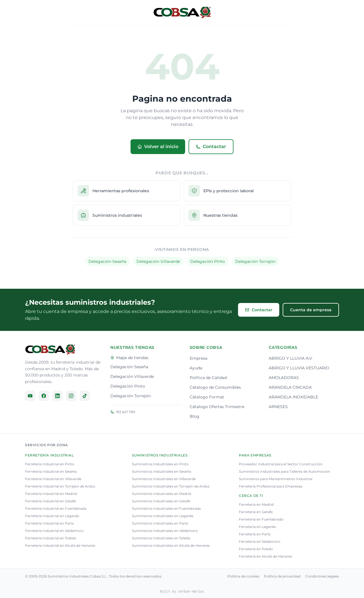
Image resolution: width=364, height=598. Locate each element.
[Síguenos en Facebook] (44, 396)
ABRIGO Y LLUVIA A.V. (291, 358)
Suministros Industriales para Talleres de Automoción (285, 471)
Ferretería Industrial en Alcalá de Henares (60, 545)
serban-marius (191, 591)
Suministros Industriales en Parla (160, 523)
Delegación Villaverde (158, 261)
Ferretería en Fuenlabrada (261, 519)
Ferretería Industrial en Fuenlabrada (56, 508)
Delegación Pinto (208, 261)
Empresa (198, 358)
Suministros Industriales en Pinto (160, 464)
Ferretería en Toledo (256, 549)
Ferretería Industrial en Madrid (51, 494)
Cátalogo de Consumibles (215, 387)
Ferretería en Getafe (256, 512)
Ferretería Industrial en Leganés (52, 516)
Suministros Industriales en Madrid (162, 494)
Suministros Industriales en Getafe (161, 501)
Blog (195, 416)
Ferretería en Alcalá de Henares (265, 556)
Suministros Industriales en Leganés (163, 516)
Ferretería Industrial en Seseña (51, 471)
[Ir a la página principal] (50, 350)
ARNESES (278, 407)
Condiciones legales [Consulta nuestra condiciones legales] (322, 576)
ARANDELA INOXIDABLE (293, 397)
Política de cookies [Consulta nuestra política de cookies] (243, 576)
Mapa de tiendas (129, 358)
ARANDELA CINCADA (290, 387)
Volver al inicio (158, 147)
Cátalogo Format (207, 397)
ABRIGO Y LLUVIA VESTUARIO (299, 368)
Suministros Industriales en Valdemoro (165, 531)
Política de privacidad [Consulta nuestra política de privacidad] (282, 576)
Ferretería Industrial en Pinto (50, 464)
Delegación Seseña (107, 261)
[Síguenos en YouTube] (30, 396)
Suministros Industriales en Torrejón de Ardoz (171, 486)
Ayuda (196, 368)
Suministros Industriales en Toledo (161, 538)
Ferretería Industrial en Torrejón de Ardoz (60, 486)
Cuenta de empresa (311, 310)
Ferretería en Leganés (257, 527)
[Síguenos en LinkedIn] (57, 396)
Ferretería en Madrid (256, 504)
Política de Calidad (208, 378)
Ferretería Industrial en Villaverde (53, 479)
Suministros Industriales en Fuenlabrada (166, 508)
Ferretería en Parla (255, 534)
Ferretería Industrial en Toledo (51, 538)
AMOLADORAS (284, 378)
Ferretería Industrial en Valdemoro (54, 531)
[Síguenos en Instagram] (71, 396)
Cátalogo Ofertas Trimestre (217, 407)
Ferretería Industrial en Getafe (50, 501)
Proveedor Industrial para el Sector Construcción (281, 464)
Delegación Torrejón (255, 261)
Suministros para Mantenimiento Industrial (276, 479)
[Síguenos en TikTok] (85, 396)
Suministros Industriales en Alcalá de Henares (171, 545)
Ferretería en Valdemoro (260, 541)
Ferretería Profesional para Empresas (271, 486)
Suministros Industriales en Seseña (162, 471)
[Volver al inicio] (182, 13)
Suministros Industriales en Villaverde (164, 479)
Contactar (211, 147)
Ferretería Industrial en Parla (49, 523)
